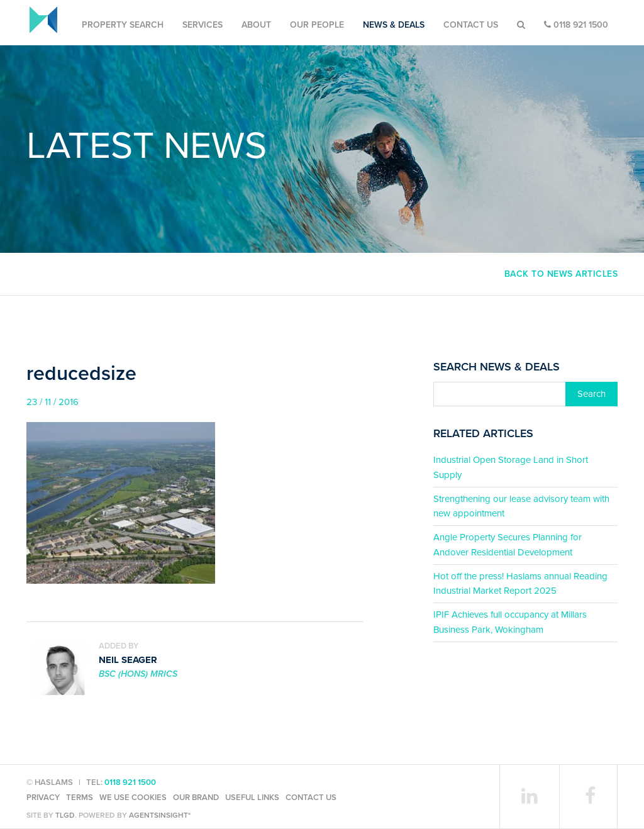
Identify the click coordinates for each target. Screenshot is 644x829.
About (256, 25)
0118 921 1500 (576, 25)
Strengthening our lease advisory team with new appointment (521, 506)
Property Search (123, 25)
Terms (80, 798)
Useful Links (252, 798)
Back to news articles (561, 274)
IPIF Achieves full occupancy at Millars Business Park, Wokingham (510, 622)
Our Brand (196, 798)
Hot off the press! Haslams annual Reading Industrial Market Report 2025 (520, 583)
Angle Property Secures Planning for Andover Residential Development (508, 544)
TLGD (65, 815)
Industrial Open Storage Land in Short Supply (511, 467)
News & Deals (394, 25)
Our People (317, 25)
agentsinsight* (160, 815)
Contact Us (471, 25)
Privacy (43, 798)
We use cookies (133, 798)
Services (203, 25)
